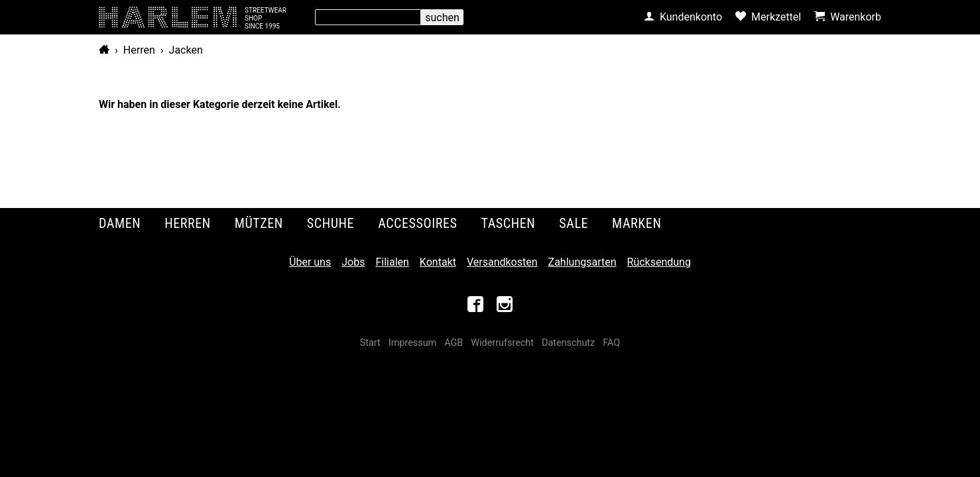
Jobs (353, 262)
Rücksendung (659, 262)
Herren (139, 50)
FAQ (611, 343)
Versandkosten (502, 262)
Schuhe (331, 223)
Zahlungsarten (582, 262)
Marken (637, 223)
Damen (120, 223)
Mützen (259, 223)
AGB (454, 343)
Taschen (509, 223)
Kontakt (438, 262)
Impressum (412, 343)
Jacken (186, 50)
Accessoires (417, 223)
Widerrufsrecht (502, 343)
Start (370, 343)
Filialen (392, 262)
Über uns (310, 262)
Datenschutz (568, 343)
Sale (574, 223)
